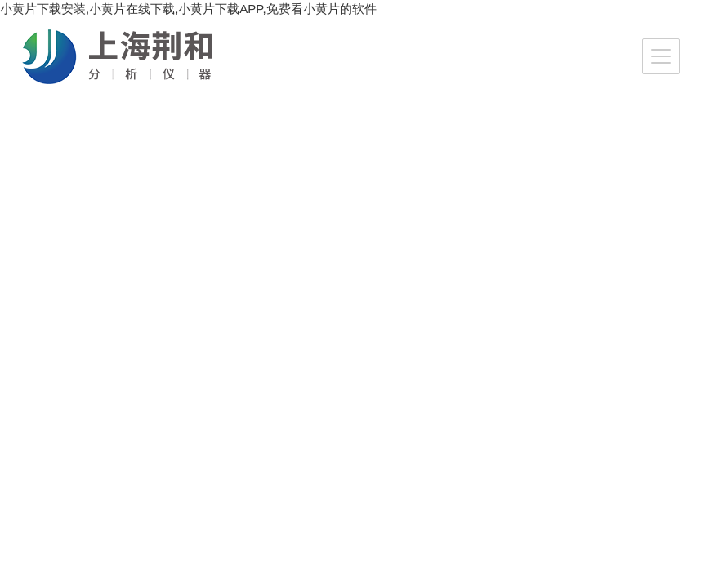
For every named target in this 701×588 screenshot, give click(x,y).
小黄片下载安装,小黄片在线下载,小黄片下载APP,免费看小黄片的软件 (188, 9)
